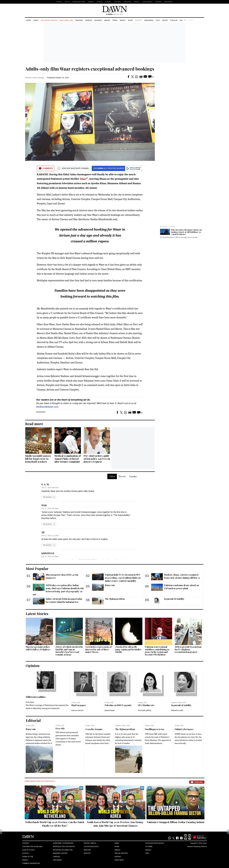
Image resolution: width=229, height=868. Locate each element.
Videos (165, 20)
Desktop (87, 853)
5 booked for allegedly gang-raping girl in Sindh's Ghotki (128, 649)
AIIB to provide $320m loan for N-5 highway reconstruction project (188, 649)
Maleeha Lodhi (177, 710)
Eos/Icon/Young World (155, 843)
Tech (158, 20)
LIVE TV (67, 2)
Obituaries (168, 2)
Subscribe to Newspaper (63, 843)
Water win (110, 585)
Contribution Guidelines (32, 847)
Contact (26, 843)
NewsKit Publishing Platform (197, 846)
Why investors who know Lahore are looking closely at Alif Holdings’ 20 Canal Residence (187, 232)
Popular (174, 20)
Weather (87, 850)
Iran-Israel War (66, 20)
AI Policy (26, 853)
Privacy (25, 860)
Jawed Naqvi (110, 710)
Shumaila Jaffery (145, 710)
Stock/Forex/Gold (91, 847)
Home (28, 20)
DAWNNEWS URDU (79, 2)
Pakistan (79, 20)
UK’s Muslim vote (146, 705)
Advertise (127, 2)
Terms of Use (28, 857)
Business (98, 20)
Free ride (60, 729)
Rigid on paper (79, 705)
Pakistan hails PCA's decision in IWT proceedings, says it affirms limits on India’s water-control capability (123, 578)
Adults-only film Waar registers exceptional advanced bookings (90, 69)
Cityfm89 (149, 847)
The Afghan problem (115, 599)
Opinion (89, 20)
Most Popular (37, 569)
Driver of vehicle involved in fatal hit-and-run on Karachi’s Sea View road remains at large (69, 651)
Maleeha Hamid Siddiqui (35, 78)
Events (137, 2)
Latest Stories (37, 614)
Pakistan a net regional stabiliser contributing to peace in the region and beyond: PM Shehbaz (157, 651)
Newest (122, 476)
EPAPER (59, 2)
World (123, 20)
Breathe (139, 20)
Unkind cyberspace (184, 729)
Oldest (112, 476)
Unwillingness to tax (155, 729)
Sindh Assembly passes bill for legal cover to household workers (38, 459)
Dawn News (119, 860)
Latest (36, 20)
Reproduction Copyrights (64, 847)
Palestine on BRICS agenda (118, 705)
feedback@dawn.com (47, 407)
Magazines (149, 20)
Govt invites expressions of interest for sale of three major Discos (98, 649)
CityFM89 (117, 2)
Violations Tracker (49, 20)
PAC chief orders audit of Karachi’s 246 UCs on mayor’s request (97, 459)
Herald (99, 2)
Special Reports (121, 853)
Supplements (147, 2)
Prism (115, 20)
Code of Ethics (28, 850)
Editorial (33, 720)
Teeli (147, 853)
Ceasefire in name (94, 729)
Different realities (36, 697)
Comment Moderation (31, 863)
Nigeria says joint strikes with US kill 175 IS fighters (38, 648)
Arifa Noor (30, 702)
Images (91, 2)
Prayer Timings (90, 843)
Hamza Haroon (77, 710)
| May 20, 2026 (114, 14)
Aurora (108, 2)
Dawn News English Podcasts (40, 781)
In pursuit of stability (174, 599)
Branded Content (167, 227)
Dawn (117, 843)
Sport (130, 20)
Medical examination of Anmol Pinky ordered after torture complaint (67, 459)
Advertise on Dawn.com (63, 850)
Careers (158, 2)
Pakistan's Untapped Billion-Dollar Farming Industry (176, 822)
